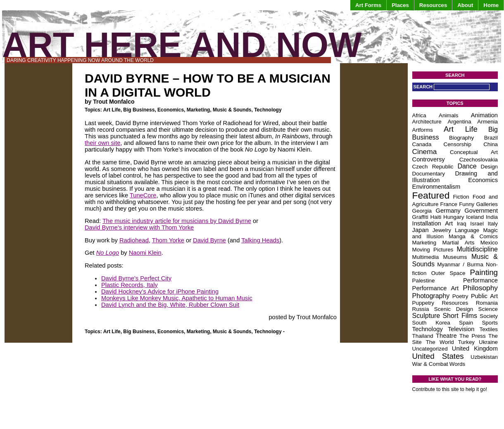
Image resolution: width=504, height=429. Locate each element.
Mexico (489, 243)
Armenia (487, 122)
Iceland (475, 217)
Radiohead (134, 240)
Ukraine (488, 342)
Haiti (436, 217)
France (449, 204)
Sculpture (426, 316)
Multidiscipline (477, 249)
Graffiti (420, 217)
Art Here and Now (182, 45)
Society (489, 316)
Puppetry (423, 303)
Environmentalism (436, 187)
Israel (477, 224)
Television (461, 329)
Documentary (429, 174)
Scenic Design (454, 309)
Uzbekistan (484, 357)
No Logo (108, 253)
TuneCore (143, 195)
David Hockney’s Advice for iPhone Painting (160, 292)
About (465, 5)
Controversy (429, 159)
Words (457, 364)
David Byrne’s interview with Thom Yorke (139, 228)
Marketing (199, 110)
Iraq (462, 224)
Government (481, 211)
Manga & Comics (473, 236)
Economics (171, 110)
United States (438, 356)
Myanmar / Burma (460, 264)
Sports (490, 323)
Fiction (461, 197)
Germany (448, 211)
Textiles (489, 329)
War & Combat (430, 364)
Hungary (454, 217)
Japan (421, 230)
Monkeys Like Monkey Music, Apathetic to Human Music (177, 298)
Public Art (484, 296)
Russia (421, 309)
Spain (466, 323)
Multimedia (426, 257)
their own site (102, 143)
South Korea (431, 323)
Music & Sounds (232, 110)
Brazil (491, 138)
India (492, 217)
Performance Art (436, 288)
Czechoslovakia (479, 160)
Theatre (446, 336)
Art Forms (368, 5)
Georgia (422, 211)
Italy (493, 224)
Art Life (112, 110)
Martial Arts (459, 243)
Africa (419, 115)
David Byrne (209, 240)
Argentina (460, 122)
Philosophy (480, 288)
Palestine (424, 281)
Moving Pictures (433, 250)
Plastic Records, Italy (130, 285)
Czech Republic (433, 167)
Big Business (139, 110)
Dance (467, 166)
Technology (268, 110)
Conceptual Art (474, 152)
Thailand (423, 336)
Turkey (466, 342)
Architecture (427, 122)
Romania (487, 303)
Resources (433, 5)
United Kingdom (475, 348)
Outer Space (448, 273)
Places (400, 5)
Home (491, 5)
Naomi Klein (145, 253)
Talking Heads (260, 240)
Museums (455, 257)
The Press (473, 336)
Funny (467, 204)
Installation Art (433, 223)
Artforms (423, 130)
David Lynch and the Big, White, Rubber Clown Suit (170, 305)
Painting (484, 272)
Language (467, 230)
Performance (480, 280)
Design (490, 167)
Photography (431, 296)
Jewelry (442, 230)
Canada (422, 144)
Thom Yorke (168, 240)
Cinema (425, 152)
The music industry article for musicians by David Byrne (177, 221)
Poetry (460, 296)
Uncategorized (430, 349)
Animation (484, 115)
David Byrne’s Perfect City (136, 278)
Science (488, 309)
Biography (461, 138)
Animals (448, 115)
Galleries (487, 204)
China (491, 144)
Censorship (458, 144)
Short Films (460, 316)
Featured (431, 195)
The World (440, 342)
